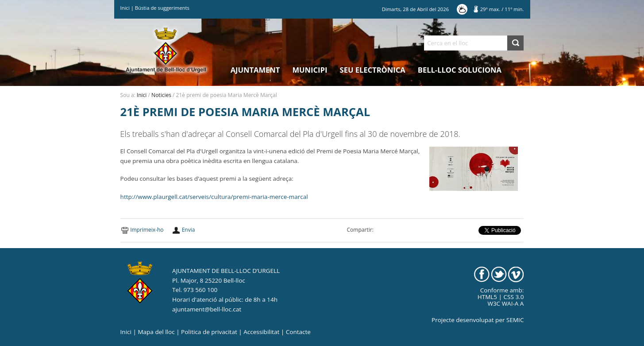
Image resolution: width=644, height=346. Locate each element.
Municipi (310, 70)
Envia (189, 230)
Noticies (161, 95)
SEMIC (515, 320)
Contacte (298, 332)
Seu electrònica (373, 70)
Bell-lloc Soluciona (460, 70)
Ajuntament (255, 70)
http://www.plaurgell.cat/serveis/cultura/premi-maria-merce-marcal (214, 197)
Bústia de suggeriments (162, 8)
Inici (125, 8)
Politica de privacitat (209, 332)
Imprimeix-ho (147, 230)
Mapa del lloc (156, 332)
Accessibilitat (261, 332)
